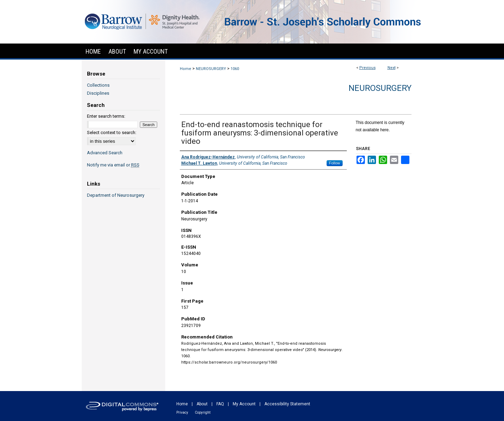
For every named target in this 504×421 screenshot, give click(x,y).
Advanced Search (105, 153)
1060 (235, 69)
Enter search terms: (106, 116)
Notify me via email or (113, 165)
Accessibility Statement (287, 404)
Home (186, 69)
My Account (244, 404)
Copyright (203, 412)
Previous (367, 68)
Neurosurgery (380, 88)
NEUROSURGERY (211, 69)
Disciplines (98, 93)
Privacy (182, 412)
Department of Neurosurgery (116, 195)
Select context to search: (112, 132)
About (202, 404)
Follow (335, 163)
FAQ (220, 404)
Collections (98, 85)
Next (391, 68)
